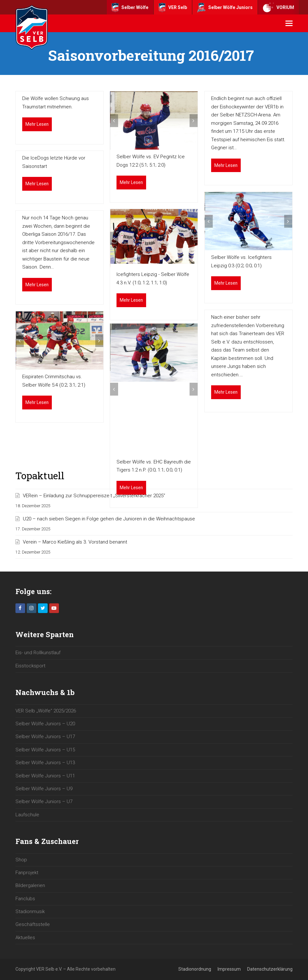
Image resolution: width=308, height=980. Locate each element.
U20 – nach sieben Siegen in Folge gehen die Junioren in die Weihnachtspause (109, 519)
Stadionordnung (195, 969)
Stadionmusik (30, 911)
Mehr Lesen (37, 124)
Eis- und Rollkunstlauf (38, 653)
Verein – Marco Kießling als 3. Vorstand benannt (75, 542)
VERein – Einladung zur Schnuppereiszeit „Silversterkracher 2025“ (94, 496)
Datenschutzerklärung (270, 969)
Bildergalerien (30, 885)
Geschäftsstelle (33, 924)
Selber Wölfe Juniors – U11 (45, 776)
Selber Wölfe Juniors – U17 (45, 737)
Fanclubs (25, 899)
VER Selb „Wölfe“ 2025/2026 (46, 711)
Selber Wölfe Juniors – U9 (44, 789)
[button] (289, 23)
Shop (21, 860)
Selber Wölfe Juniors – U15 (45, 750)
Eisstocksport (30, 666)
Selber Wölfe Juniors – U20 (45, 724)
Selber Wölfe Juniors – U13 (45, 763)
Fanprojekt (27, 873)
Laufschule (27, 815)
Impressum (229, 969)
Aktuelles (25, 938)
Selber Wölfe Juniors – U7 (44, 801)
